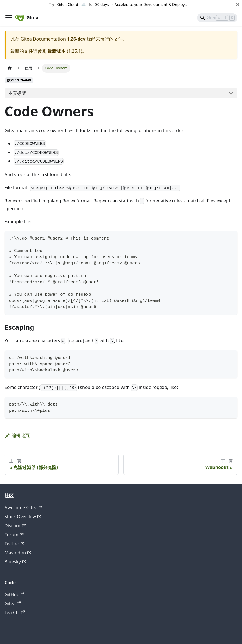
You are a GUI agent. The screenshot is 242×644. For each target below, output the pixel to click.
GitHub (14, 594)
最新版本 (57, 51)
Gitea (13, 603)
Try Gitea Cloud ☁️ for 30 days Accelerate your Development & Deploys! (118, 4)
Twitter (14, 544)
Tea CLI (15, 612)
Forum (14, 535)
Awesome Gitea (23, 508)
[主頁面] (10, 68)
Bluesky (15, 562)
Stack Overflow (23, 517)
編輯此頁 (17, 435)
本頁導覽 (17, 93)
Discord (15, 526)
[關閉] (238, 5)
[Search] (217, 18)
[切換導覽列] (9, 18)
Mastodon (18, 553)
